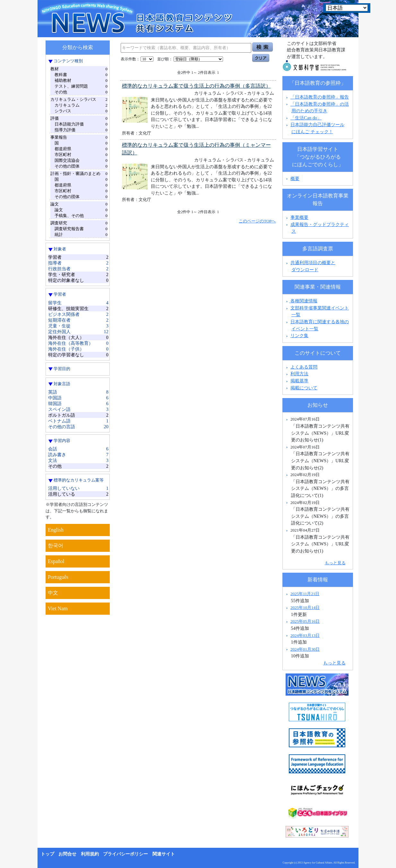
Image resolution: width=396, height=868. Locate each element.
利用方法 (299, 374)
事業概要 (299, 217)
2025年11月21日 (305, 594)
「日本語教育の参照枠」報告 (320, 97)
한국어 (56, 546)
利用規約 (90, 854)
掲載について (304, 388)
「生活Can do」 (306, 118)
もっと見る (335, 563)
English (56, 530)
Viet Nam (58, 608)
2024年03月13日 (305, 635)
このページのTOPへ (257, 221)
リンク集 (299, 335)
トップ (47, 854)
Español (56, 561)
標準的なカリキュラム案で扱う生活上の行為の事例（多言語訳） (196, 86)
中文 (53, 593)
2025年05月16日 (305, 621)
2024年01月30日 (305, 649)
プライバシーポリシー (125, 854)
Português (58, 577)
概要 (295, 178)
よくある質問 (304, 367)
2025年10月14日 (305, 608)
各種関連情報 (301, 301)
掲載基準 (299, 381)
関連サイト (164, 854)
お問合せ (67, 854)
